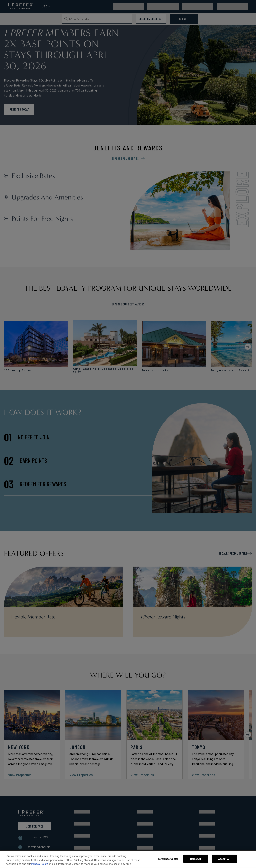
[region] (128, 859)
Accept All (224, 859)
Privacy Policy (40, 864)
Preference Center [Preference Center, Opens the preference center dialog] (167, 859)
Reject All (196, 859)
